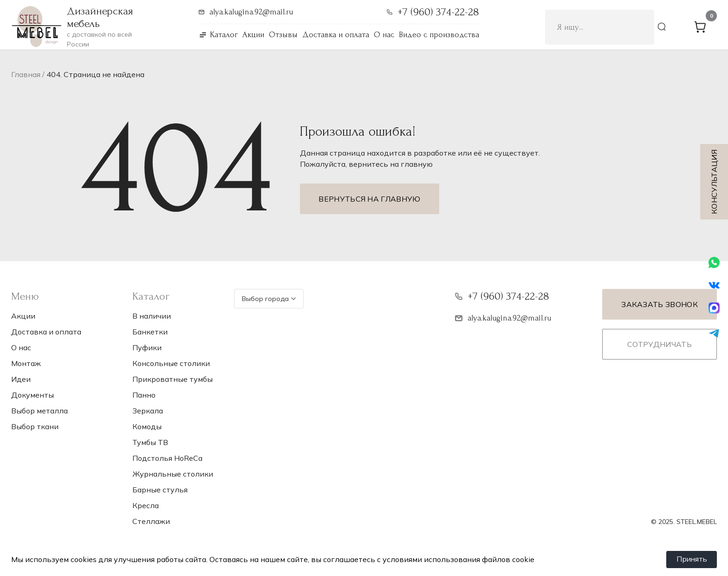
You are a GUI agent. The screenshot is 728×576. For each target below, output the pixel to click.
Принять (691, 559)
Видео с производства (439, 35)
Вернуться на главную (369, 199)
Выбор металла (39, 411)
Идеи (21, 379)
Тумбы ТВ (150, 442)
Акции (253, 35)
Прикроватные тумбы (172, 379)
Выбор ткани (35, 426)
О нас (384, 35)
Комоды (147, 426)
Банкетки (150, 332)
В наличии (152, 316)
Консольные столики (171, 363)
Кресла (146, 505)
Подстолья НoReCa (167, 458)
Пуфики (147, 347)
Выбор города (269, 299)
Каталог (224, 35)
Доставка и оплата (336, 35)
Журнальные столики (173, 474)
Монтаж (26, 363)
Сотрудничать (660, 344)
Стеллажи (151, 521)
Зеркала (148, 411)
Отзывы (283, 35)
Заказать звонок (660, 304)
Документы (32, 395)
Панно (144, 395)
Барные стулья (160, 490)
